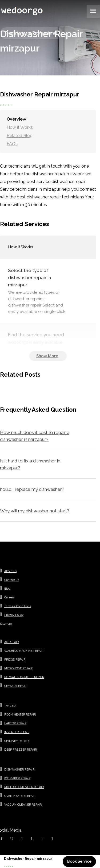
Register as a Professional (31, 33)
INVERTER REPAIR (17, 732)
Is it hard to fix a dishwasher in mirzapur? (30, 464)
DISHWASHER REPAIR (19, 770)
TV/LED (10, 706)
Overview (16, 119)
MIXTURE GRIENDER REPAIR (24, 787)
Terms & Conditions (18, 606)
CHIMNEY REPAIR (16, 741)
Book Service (79, 861)
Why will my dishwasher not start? (35, 511)
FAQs (12, 144)
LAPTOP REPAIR (15, 723)
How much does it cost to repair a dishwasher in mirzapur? (35, 436)
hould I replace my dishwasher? (32, 489)
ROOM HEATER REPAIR (20, 715)
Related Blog (20, 136)
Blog (7, 589)
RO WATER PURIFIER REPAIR (24, 677)
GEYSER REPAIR (15, 686)
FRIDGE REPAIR (15, 660)
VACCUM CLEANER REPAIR (23, 805)
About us (10, 571)
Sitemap (6, 624)
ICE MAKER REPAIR (17, 778)
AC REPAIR (11, 642)
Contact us (12, 580)
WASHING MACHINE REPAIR (24, 651)
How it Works (20, 127)
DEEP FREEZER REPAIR (21, 750)
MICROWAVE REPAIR (18, 668)
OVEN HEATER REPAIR (20, 796)
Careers (9, 597)
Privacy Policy (14, 615)
